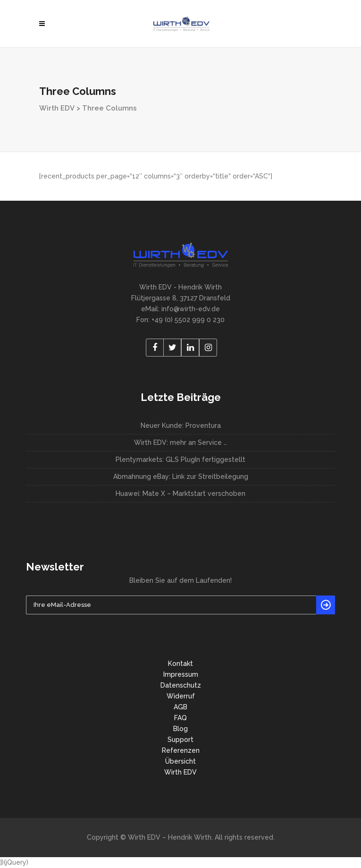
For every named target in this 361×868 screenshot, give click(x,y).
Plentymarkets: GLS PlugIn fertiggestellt (180, 460)
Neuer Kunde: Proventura (181, 425)
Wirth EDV (57, 108)
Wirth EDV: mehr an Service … (180, 443)
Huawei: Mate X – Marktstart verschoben (180, 494)
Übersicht (180, 761)
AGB (180, 707)
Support (180, 740)
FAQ (180, 718)
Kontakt (180, 664)
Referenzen (181, 750)
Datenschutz (181, 685)
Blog (180, 729)
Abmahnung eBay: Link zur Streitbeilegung (181, 477)
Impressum (181, 674)
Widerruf (181, 696)
